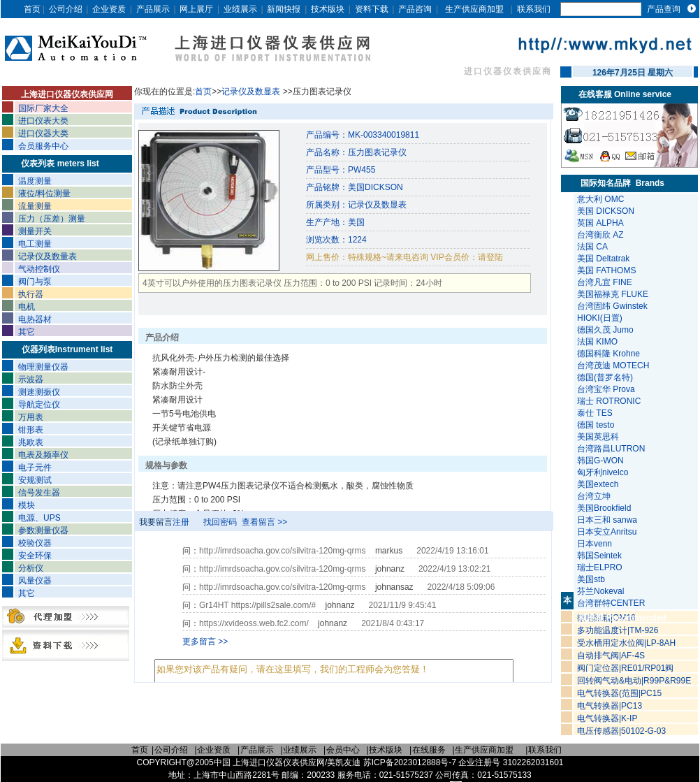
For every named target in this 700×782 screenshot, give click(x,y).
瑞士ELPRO (601, 567)
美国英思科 (598, 437)
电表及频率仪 (43, 455)
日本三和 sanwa (608, 520)
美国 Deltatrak (603, 259)
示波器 (31, 379)
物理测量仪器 (43, 367)
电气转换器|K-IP (607, 718)
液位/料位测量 (44, 194)
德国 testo (596, 425)
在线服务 (429, 750)
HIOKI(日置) (600, 318)
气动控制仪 (39, 269)
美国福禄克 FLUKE (613, 294)
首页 (32, 9)
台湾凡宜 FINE (605, 282)
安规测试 (35, 480)
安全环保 (35, 556)
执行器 (31, 294)
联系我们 (534, 9)
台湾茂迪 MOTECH (613, 365)
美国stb (593, 579)
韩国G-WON (601, 461)
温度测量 (35, 181)
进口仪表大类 (43, 121)
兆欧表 (31, 442)
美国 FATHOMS (606, 270)
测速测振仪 (39, 392)
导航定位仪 (39, 405)
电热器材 (35, 319)
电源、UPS (39, 518)
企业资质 (109, 9)
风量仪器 (35, 581)
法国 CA (592, 247)
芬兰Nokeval (602, 591)
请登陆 (490, 257)
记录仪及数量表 (48, 256)
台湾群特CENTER (612, 603)
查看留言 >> (264, 522)
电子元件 (35, 468)
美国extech (599, 484)
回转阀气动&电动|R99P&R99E (634, 681)
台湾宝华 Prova (606, 389)
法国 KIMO (597, 342)
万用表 (31, 417)
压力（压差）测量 (52, 219)
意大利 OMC (600, 199)
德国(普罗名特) (605, 377)
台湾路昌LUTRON (611, 449)
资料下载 (372, 9)
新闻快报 (284, 9)
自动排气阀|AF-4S (611, 656)
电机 (27, 307)
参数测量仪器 (43, 530)
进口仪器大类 (43, 133)
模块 (27, 505)
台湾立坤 (594, 496)
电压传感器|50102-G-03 (621, 731)
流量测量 (35, 206)
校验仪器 (35, 543)
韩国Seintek (600, 556)
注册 (181, 522)
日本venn (596, 544)
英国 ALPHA (600, 223)
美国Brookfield (605, 508)
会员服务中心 (43, 146)
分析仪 (31, 568)
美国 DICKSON (606, 211)
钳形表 (31, 430)
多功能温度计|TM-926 (618, 630)
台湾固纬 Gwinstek (612, 306)
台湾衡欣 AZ (600, 235)
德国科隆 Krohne (608, 354)
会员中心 (343, 750)
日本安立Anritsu (608, 532)
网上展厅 (196, 9)
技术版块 (328, 9)
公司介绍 (66, 9)
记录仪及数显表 (252, 92)
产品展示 (153, 9)
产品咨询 (415, 9)
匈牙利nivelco (604, 472)
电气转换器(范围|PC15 (619, 693)
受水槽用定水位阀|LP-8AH (626, 643)
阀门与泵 (35, 282)
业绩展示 (240, 9)
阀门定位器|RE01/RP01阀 (626, 668)
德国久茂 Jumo (605, 330)
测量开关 (35, 231)
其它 (27, 332)
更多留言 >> (205, 642)
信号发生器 (39, 493)
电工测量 (35, 244)
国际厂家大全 (43, 108)
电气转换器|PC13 (610, 706)
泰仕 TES (595, 413)
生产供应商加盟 (474, 9)
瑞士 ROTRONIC (609, 401)
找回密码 (220, 522)
